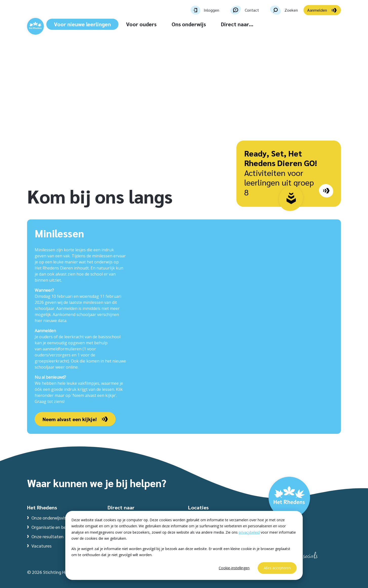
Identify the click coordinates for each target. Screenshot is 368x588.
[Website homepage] (48, 32)
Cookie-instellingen (234, 568)
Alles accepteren (277, 568)
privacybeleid (249, 532)
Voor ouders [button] (171, 24)
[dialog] (184, 545)
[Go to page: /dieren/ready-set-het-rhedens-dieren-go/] (326, 191)
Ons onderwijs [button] (219, 24)
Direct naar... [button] (267, 24)
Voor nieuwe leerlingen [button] (112, 24)
